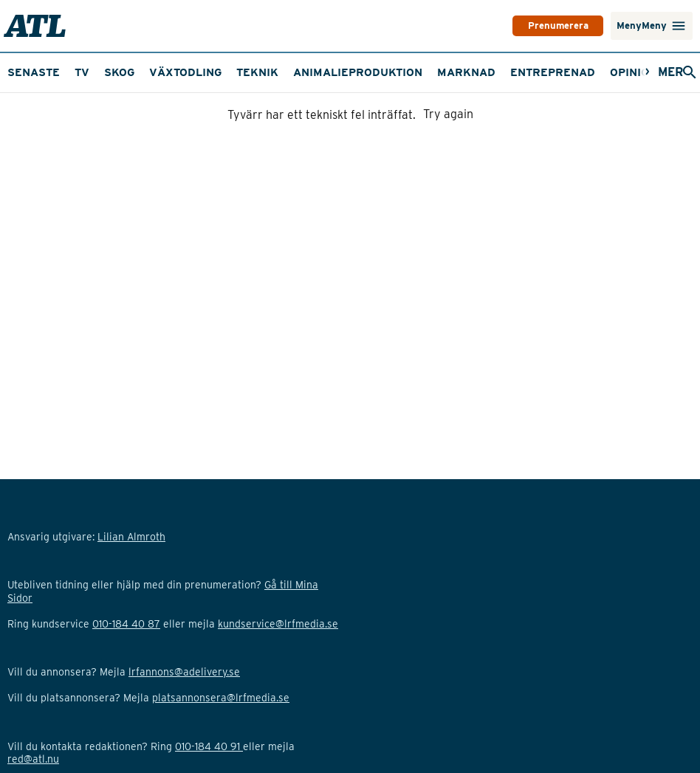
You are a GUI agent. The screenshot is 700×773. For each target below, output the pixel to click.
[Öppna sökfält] (665, 73)
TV (117, 72)
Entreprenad (553, 111)
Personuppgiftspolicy (58, 628)
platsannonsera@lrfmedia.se (221, 732)
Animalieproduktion (358, 111)
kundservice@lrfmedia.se (278, 706)
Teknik (257, 111)
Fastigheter (324, 72)
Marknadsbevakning (205, 72)
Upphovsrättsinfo (48, 589)
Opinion (634, 111)
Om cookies (35, 602)
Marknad (466, 111)
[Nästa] (631, 73)
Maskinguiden (51, 72)
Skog (119, 111)
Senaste (34, 111)
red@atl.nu (33, 757)
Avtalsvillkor (37, 615)
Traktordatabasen (437, 72)
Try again (448, 154)
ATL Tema (540, 72)
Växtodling (185, 111)
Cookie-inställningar (56, 654)
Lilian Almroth (217, 577)
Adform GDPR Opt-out (59, 641)
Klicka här (91, 718)
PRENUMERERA (519, 26)
